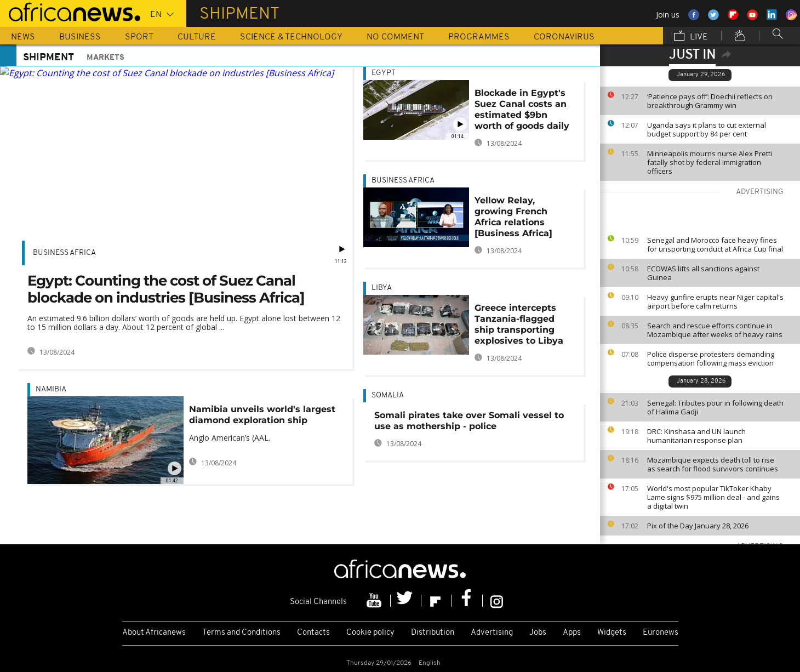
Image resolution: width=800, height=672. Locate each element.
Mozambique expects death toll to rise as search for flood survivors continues (713, 464)
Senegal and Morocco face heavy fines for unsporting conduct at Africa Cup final (715, 244)
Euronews (661, 633)
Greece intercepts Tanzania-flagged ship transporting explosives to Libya (519, 324)
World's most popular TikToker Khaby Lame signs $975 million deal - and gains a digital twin (713, 497)
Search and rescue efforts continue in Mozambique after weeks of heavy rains (715, 330)
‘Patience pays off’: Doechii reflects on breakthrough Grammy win (710, 101)
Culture (197, 37)
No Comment (395, 37)
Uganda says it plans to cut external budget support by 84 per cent (707, 129)
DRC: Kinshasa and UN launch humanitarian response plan (696, 436)
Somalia (388, 395)
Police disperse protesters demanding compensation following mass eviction (711, 358)
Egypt (384, 73)
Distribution (433, 633)
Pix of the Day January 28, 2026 (698, 526)
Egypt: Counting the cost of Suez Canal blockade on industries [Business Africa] (166, 289)
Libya (382, 288)
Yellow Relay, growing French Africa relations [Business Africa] (513, 217)
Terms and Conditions (241, 633)
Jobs (538, 633)
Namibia (51, 389)
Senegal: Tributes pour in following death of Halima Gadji (715, 407)
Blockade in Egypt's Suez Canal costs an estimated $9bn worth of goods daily (522, 109)
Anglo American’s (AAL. (230, 438)
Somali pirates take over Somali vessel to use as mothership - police (469, 421)
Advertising (492, 633)
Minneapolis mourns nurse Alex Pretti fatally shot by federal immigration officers (710, 162)
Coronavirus (564, 37)
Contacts (313, 633)
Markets (105, 58)
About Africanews (154, 633)
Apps (572, 633)
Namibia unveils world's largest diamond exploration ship (262, 415)
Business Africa (64, 253)
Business (80, 37)
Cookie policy (370, 633)
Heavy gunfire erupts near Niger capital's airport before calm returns (715, 301)
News (23, 37)
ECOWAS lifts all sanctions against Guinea (703, 273)
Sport (139, 37)
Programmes (479, 37)
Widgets (612, 633)
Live (691, 37)
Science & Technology (291, 37)
